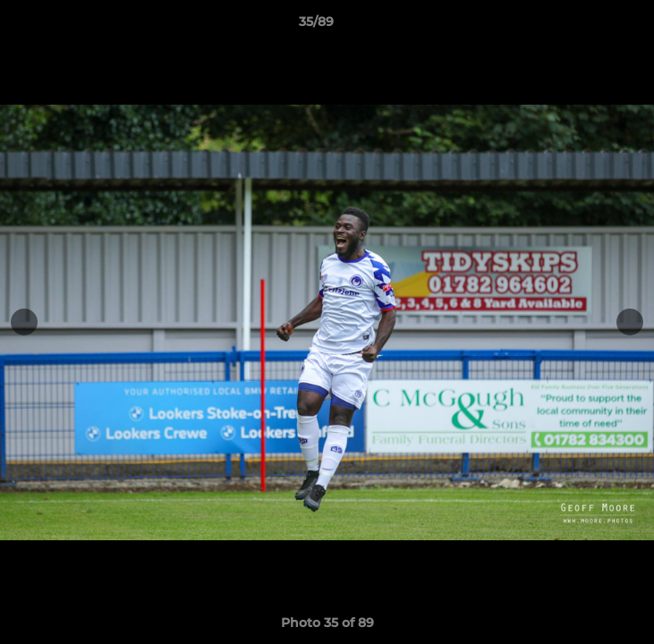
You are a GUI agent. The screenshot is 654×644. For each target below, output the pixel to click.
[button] (590, 26)
